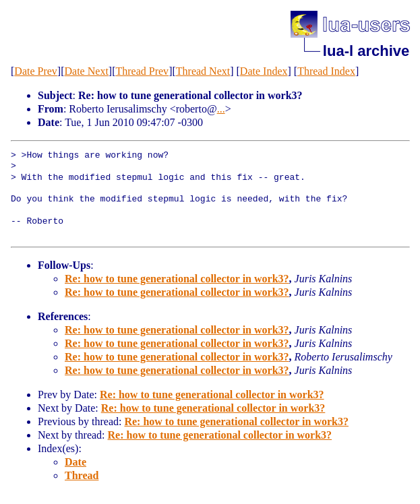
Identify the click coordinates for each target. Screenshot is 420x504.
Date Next (87, 71)
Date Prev (36, 71)
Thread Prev (142, 71)
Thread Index (326, 71)
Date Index (264, 71)
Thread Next (203, 71)
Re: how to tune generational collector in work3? (177, 279)
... (221, 109)
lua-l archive (366, 51)
